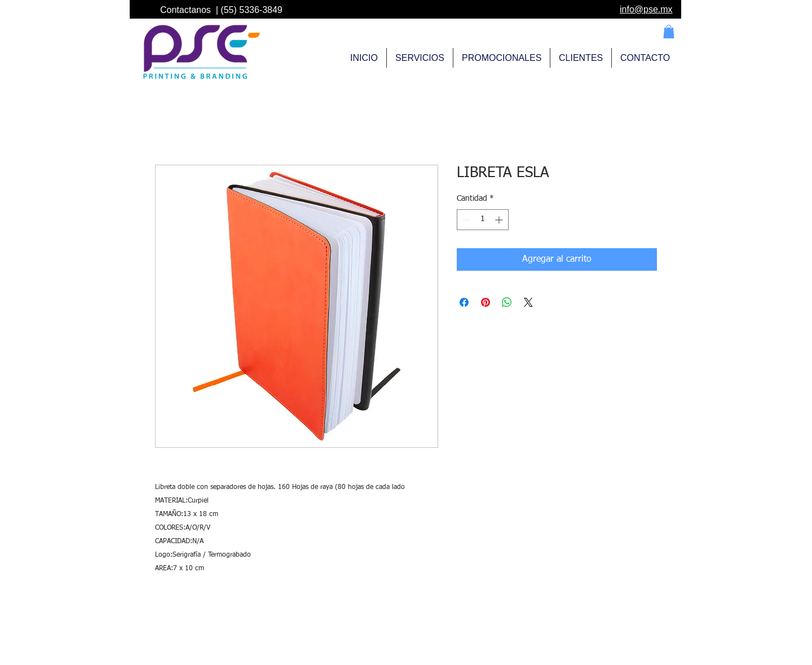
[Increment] (500, 220)
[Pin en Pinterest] (486, 302)
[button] (669, 32)
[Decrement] (465, 220)
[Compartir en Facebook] (464, 302)
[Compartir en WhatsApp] (507, 302)
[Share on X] (528, 302)
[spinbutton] (483, 220)
